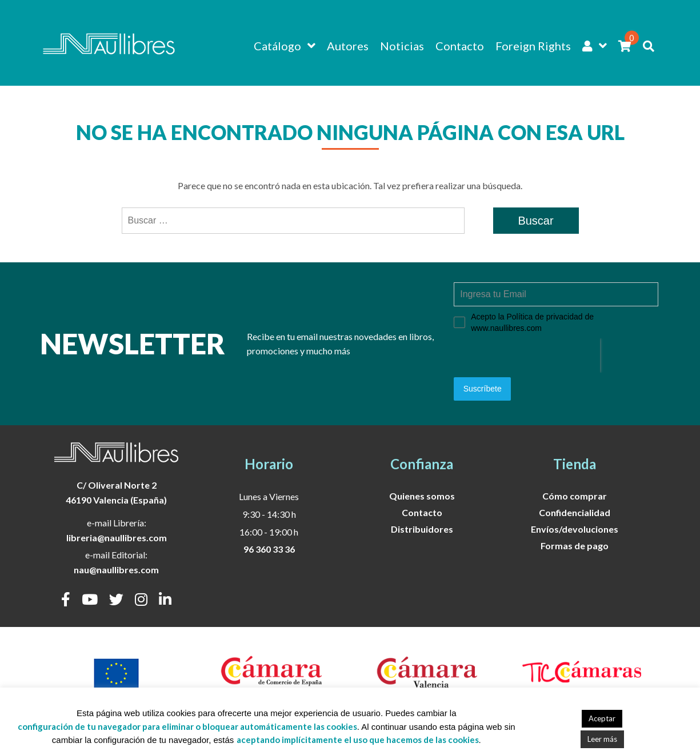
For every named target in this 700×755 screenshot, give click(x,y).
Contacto (460, 46)
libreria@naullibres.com (117, 538)
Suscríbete (483, 389)
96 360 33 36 (269, 549)
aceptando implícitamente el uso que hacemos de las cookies (358, 740)
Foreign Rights (533, 46)
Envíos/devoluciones (575, 529)
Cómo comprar (575, 496)
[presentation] (527, 355)
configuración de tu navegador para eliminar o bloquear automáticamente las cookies (187, 726)
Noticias (402, 46)
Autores (348, 46)
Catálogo (277, 46)
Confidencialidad (575, 512)
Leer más (602, 739)
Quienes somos (422, 496)
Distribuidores (422, 529)
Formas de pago (575, 546)
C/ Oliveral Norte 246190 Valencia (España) (116, 492)
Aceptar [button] (602, 718)
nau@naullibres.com (116, 570)
